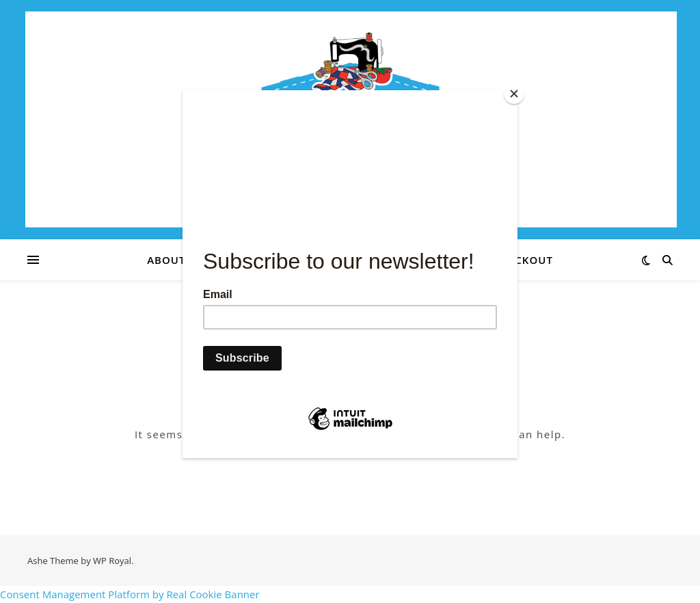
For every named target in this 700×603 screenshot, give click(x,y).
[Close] (514, 94)
